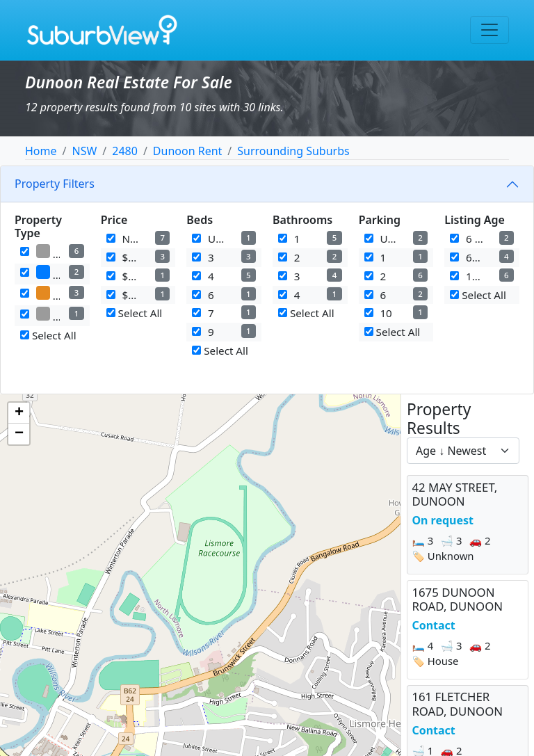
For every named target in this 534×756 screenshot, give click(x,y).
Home (41, 151)
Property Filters (55, 184)
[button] (19, 413)
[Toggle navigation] (489, 30)
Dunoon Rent (188, 151)
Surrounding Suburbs (293, 151)
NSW (84, 151)
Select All (48, 335)
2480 (125, 151)
